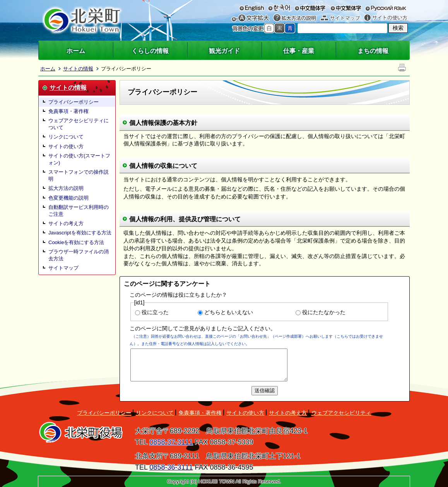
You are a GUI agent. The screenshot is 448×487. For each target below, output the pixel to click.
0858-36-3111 (171, 467)
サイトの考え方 (66, 223)
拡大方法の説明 (295, 18)
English (252, 8)
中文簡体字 (310, 8)
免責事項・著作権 (68, 111)
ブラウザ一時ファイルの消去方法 (79, 255)
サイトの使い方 (386, 18)
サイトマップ (340, 18)
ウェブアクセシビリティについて (79, 124)
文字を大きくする (254, 18)
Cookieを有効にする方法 (76, 242)
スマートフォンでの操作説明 (79, 175)
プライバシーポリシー (74, 102)
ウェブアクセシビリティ (341, 413)
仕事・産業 (299, 51)
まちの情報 (373, 51)
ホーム (76, 51)
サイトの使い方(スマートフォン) (79, 159)
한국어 (279, 8)
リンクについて (66, 137)
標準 (269, 28)
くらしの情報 (150, 51)
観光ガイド (224, 51)
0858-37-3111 (171, 442)
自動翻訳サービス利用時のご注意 (79, 211)
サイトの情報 (78, 69)
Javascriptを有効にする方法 (80, 233)
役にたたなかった (324, 312)
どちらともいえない (229, 312)
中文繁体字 (346, 8)
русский (386, 8)
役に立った (155, 312)
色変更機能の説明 (68, 198)
